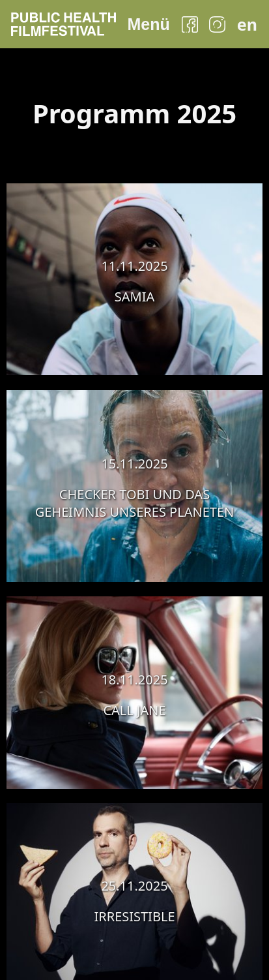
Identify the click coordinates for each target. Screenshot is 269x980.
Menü (148, 24)
